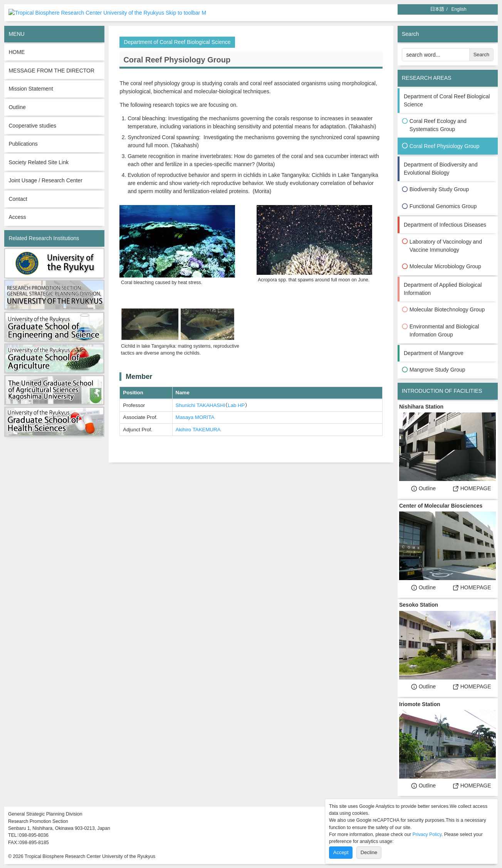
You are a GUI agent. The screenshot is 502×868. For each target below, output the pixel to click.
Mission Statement (31, 89)
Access (17, 217)
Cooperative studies (32, 125)
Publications (23, 143)
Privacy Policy (427, 834)
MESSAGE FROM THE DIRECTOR (51, 70)
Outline (17, 107)
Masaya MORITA (195, 417)
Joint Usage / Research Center (45, 180)
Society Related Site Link (39, 162)
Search (481, 55)
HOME (17, 52)
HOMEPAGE (472, 488)
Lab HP (236, 405)
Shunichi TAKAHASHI (201, 405)
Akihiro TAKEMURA (198, 429)
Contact (18, 198)
